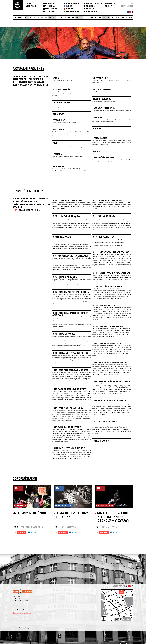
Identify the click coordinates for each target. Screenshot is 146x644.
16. (77, 18)
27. (120, 18)
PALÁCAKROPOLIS (31, 5)
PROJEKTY (89, 9)
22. (100, 18)
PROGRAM (50, 4)
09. (50, 18)
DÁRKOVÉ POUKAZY (93, 4)
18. (85, 18)
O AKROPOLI (90, 6)
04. (30, 18)
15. (73, 18)
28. (124, 18)
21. (96, 18)
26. (116, 18)
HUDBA (69, 6)
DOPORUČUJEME (73, 4)
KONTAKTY (110, 4)
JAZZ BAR (50, 12)
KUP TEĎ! (22, 533)
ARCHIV (108, 6)
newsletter (127, 6)
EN (132, 4)
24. (108, 18)
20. (93, 18)
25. (112, 18)
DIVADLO (70, 9)
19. (89, 18)
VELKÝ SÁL (50, 6)
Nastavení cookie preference (22, 613)
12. (62, 18)
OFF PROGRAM (72, 12)
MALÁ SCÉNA (51, 9)
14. (69, 18)
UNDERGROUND (91, 12)
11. (58, 18)
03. (27, 18)
